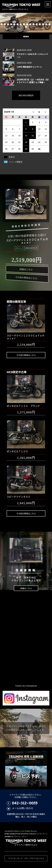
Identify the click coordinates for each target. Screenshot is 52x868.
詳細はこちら (26, 269)
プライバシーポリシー (21, 837)
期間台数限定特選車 (24, 225)
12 (37, 24)
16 (49, 24)
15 (46, 24)
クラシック (19, 248)
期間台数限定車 (30, 248)
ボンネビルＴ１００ (17, 450)
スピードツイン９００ (18, 495)
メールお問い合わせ (20, 808)
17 (26, 27)
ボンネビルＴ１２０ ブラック (23, 404)
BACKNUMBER (26, 95)
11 (33, 24)
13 (40, 24)
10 (30, 24)
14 (43, 24)
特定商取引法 (9, 837)
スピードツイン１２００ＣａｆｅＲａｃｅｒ (26, 335)
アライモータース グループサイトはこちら (26, 860)
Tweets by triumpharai (26, 686)
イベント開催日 (16, 162)
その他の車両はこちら (25, 278)
